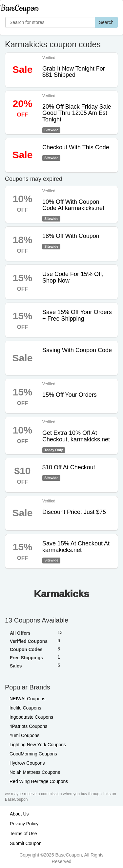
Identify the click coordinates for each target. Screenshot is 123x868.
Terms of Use (23, 834)
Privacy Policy (24, 824)
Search (106, 22)
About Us (19, 814)
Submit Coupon (26, 843)
